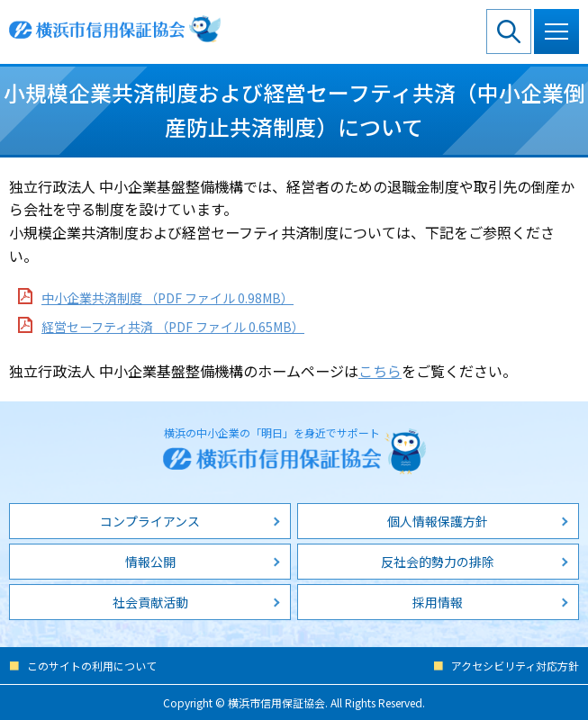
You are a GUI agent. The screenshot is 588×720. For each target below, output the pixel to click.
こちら (380, 371)
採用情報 (438, 602)
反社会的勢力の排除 (438, 562)
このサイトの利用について (92, 666)
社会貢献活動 (150, 602)
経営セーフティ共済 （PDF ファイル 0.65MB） (173, 327)
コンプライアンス (150, 521)
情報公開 (150, 562)
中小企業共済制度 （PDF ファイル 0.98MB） (167, 298)
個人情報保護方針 (438, 521)
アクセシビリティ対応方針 (515, 666)
